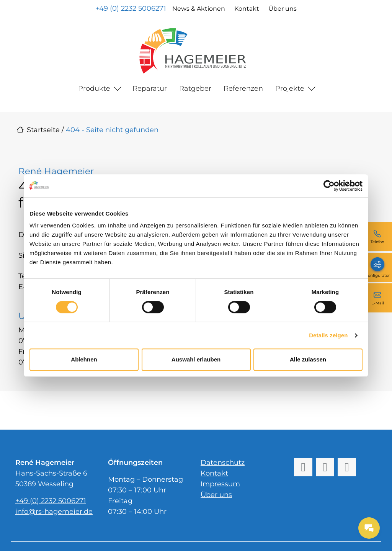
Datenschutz (223, 463)
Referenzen (243, 88)
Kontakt (247, 9)
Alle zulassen (308, 359)
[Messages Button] (369, 528)
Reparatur (150, 88)
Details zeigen (328, 335)
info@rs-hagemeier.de (54, 512)
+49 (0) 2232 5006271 (131, 8)
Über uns (283, 9)
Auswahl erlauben (196, 359)
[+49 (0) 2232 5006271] (377, 237)
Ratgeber (195, 88)
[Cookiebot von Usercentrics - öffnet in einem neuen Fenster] (329, 186)
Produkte (94, 88)
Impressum (220, 484)
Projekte (290, 88)
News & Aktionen (199, 9)
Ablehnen (84, 359)
